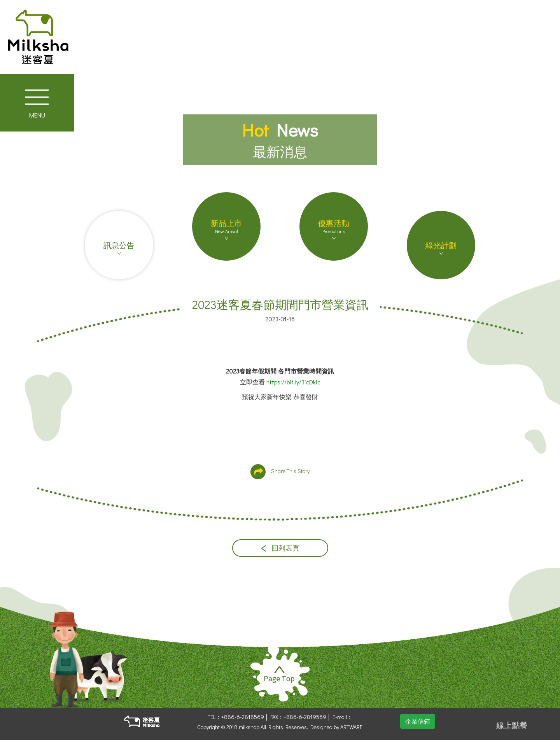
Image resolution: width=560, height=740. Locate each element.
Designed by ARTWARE (336, 727)
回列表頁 (280, 548)
